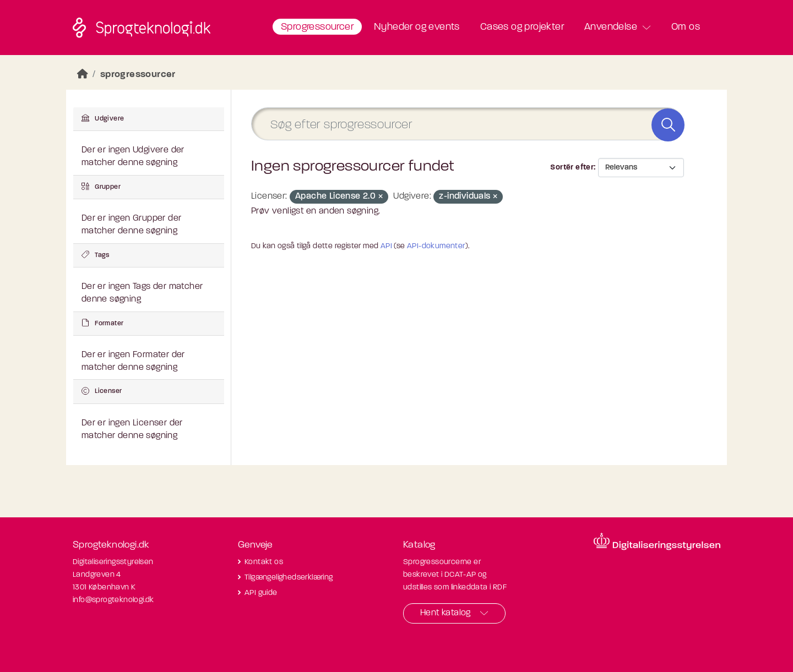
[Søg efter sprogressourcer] (468, 124)
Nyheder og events (417, 27)
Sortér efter (572, 168)
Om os (686, 27)
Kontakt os (264, 562)
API (386, 246)
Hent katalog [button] (446, 613)
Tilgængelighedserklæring (289, 578)
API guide (261, 593)
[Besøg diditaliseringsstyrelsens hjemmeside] (657, 542)
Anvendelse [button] (611, 27)
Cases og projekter (522, 27)
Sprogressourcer (317, 27)
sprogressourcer (138, 75)
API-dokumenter (436, 246)
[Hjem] (83, 75)
